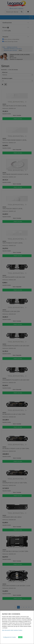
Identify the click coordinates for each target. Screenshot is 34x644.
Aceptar (20, 637)
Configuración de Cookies (9, 637)
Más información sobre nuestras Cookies (12, 630)
